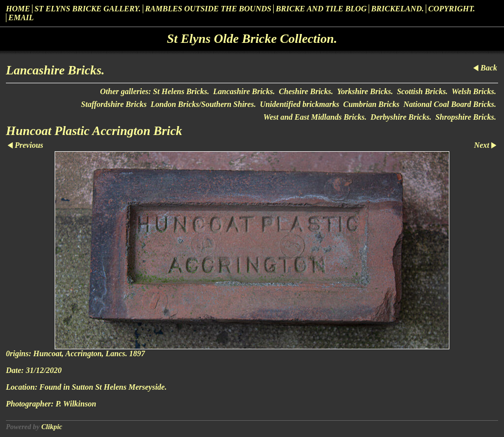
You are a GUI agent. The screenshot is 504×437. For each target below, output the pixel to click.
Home (18, 9)
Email (21, 17)
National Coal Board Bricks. (450, 104)
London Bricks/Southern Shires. (203, 104)
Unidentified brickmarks (299, 104)
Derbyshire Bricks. (401, 117)
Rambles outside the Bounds (208, 9)
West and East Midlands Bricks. (315, 117)
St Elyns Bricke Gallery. (88, 9)
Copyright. (452, 9)
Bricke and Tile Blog (321, 9)
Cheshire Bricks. (306, 91)
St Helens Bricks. (181, 91)
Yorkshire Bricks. (365, 91)
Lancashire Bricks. (244, 91)
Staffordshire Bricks (114, 104)
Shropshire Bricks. (466, 117)
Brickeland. (397, 9)
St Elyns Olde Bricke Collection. (252, 39)
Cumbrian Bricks (371, 104)
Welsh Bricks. (474, 91)
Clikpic (52, 427)
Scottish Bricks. (422, 91)
